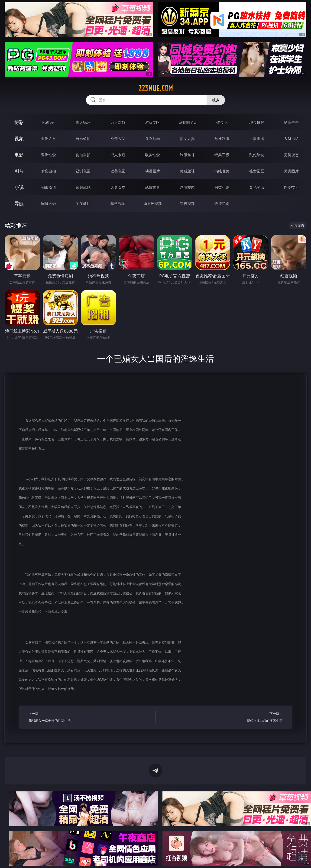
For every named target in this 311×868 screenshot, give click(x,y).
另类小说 (222, 187)
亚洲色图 (83, 171)
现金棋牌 (257, 122)
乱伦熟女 (257, 155)
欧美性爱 (152, 155)
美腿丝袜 (187, 171)
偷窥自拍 (49, 171)
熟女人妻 (187, 139)
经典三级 (222, 155)
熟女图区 (257, 171)
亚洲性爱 (49, 155)
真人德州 (83, 122)
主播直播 (257, 139)
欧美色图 (118, 171)
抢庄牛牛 (291, 122)
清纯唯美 (222, 171)
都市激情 (49, 187)
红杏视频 (187, 204)
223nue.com (156, 88)
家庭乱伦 (83, 187)
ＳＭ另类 (291, 139)
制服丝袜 (187, 155)
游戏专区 (152, 122)
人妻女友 (118, 187)
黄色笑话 (257, 187)
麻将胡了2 (187, 122)
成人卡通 (118, 155)
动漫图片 (152, 171)
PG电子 (48, 122)
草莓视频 (118, 204)
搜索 (216, 100)
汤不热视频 (152, 204)
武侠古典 (152, 187)
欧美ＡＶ (118, 139)
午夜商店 (83, 204)
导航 (19, 203)
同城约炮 (49, 204)
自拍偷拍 (83, 139)
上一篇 (56, 718)
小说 (19, 187)
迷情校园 (187, 187)
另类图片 (291, 171)
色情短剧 (222, 204)
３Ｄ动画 (152, 139)
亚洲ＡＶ (49, 139)
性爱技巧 (291, 187)
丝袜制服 (222, 139)
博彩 (19, 122)
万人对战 (118, 122)
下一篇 (255, 718)
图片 (19, 171)
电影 (19, 155)
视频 (19, 138)
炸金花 (222, 122)
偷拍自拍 (83, 155)
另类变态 (291, 155)
